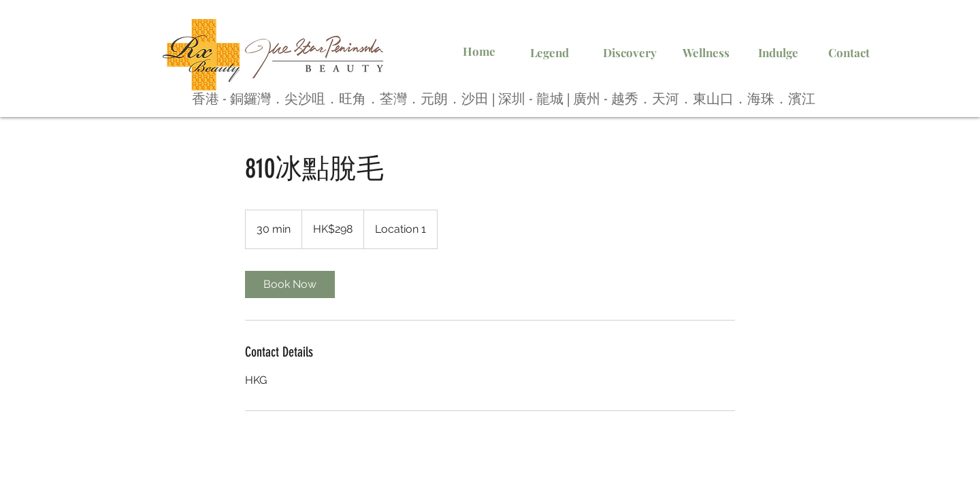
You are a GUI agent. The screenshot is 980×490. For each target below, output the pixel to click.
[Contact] (849, 53)
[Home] (479, 52)
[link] (290, 284)
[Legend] (549, 53)
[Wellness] (706, 53)
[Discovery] (630, 53)
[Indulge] (778, 53)
